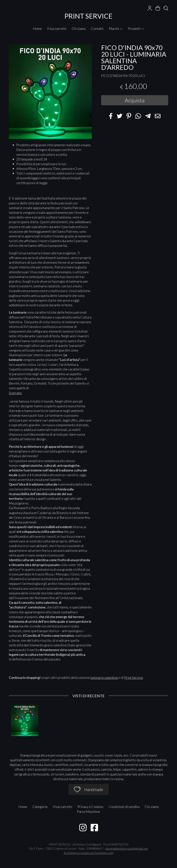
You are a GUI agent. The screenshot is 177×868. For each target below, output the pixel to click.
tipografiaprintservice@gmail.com (127, 848)
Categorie (40, 807)
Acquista (135, 100)
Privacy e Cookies (90, 807)
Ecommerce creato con (89, 853)
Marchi (116, 29)
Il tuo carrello (57, 29)
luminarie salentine (104, 678)
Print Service (134, 678)
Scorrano (15, 393)
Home (37, 29)
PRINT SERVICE (88, 16)
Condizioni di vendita (124, 807)
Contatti (97, 29)
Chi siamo (79, 29)
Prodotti (136, 29)
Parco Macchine (88, 812)
